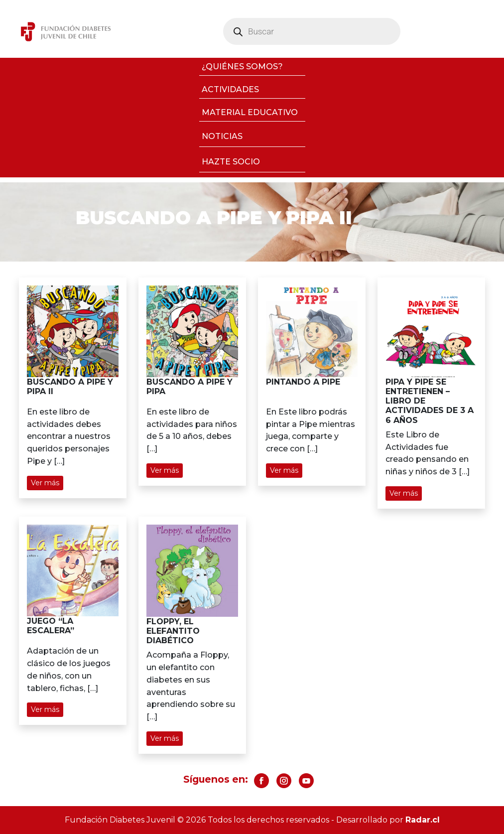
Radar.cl (423, 820)
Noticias (222, 136)
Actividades (230, 89)
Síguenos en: (216, 779)
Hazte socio (231, 162)
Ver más (45, 483)
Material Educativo (250, 112)
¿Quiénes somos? (242, 67)
